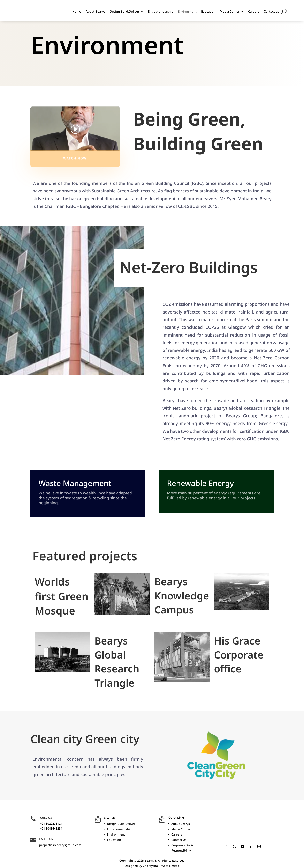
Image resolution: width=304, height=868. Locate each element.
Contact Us (179, 840)
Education (208, 11)
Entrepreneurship (161, 11)
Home (77, 11)
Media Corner (230, 11)
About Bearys (95, 11)
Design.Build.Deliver (124, 11)
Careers (254, 11)
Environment (187, 11)
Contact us (271, 11)
